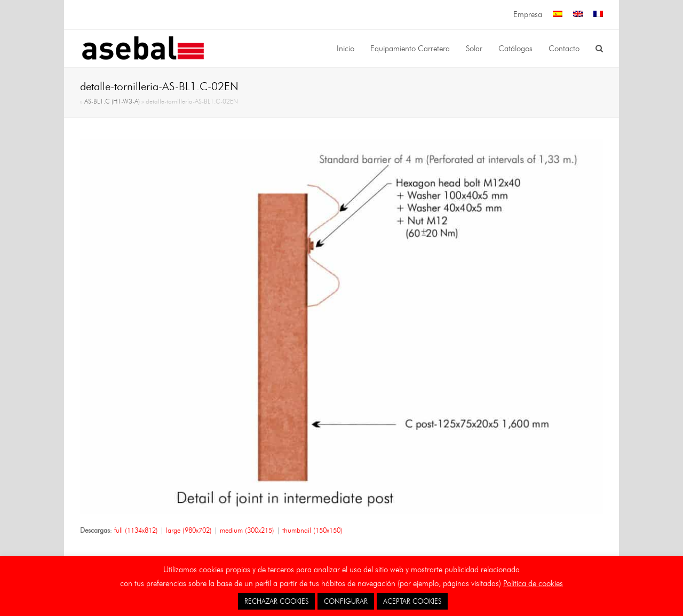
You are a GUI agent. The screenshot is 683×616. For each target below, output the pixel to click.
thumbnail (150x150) (312, 530)
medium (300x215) (247, 530)
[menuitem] (558, 15)
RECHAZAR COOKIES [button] (276, 601)
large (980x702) (189, 530)
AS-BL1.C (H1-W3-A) (112, 101)
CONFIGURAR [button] (346, 601)
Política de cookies (533, 583)
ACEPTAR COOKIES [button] (412, 601)
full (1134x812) (136, 530)
